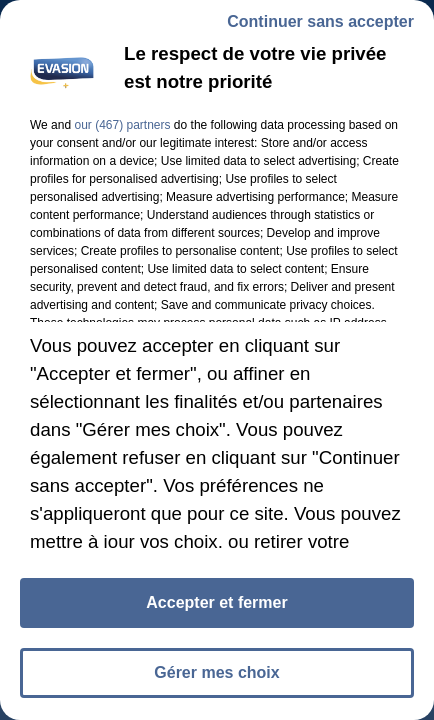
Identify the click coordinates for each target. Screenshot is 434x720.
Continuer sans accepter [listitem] (320, 21)
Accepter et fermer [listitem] (216, 602)
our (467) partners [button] (122, 125)
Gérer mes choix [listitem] (216, 672)
